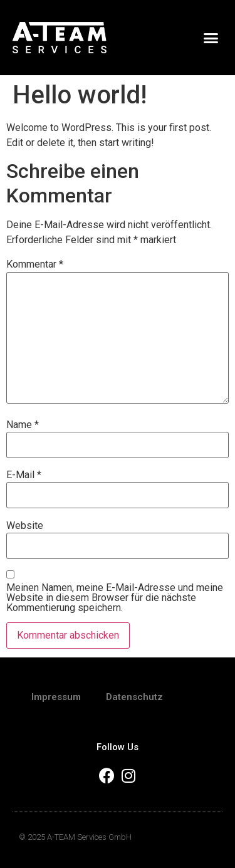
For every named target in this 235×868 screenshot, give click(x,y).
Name (23, 425)
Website (25, 526)
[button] (211, 38)
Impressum (56, 697)
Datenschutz (134, 697)
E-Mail (24, 475)
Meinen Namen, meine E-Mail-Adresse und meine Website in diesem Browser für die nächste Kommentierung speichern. (115, 598)
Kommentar (35, 264)
